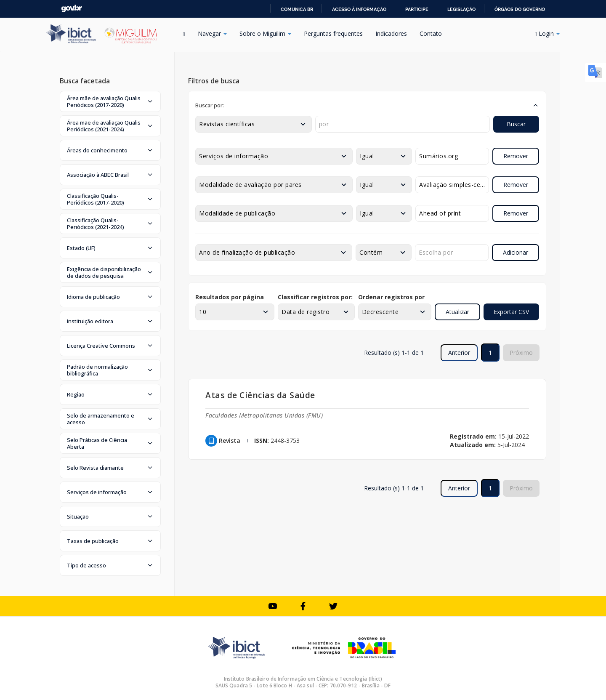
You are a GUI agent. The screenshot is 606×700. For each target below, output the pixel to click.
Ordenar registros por (391, 297)
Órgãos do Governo (520, 9)
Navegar (212, 33)
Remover (516, 156)
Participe (417, 9)
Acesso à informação (359, 9)
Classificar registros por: (315, 297)
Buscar (516, 124)
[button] (110, 101)
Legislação (461, 9)
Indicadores (391, 33)
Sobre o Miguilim (265, 33)
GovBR (72, 9)
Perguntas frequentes (333, 33)
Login (547, 33)
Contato (431, 33)
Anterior (459, 353)
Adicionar (516, 252)
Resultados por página (230, 297)
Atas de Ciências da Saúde (260, 395)
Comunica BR (297, 9)
